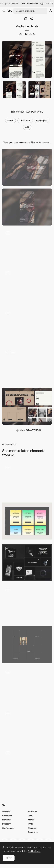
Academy (32, 811)
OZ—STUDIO (27, 34)
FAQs (30, 824)
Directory (6, 824)
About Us (32, 828)
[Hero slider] (27, 247)
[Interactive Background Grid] (27, 480)
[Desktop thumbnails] (27, 406)
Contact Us (33, 832)
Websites (6, 811)
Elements (6, 820)
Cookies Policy (34, 851)
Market (31, 820)
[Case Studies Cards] (27, 521)
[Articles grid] (27, 645)
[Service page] (27, 327)
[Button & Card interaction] (27, 366)
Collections (7, 816)
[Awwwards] (10, 11)
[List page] (27, 287)
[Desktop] (27, 167)
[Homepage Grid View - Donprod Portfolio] (27, 767)
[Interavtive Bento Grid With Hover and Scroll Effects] (27, 562)
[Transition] (27, 686)
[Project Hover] (27, 603)
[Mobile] (27, 207)
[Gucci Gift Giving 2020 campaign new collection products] (27, 726)
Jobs (30, 816)
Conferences (8, 828)
